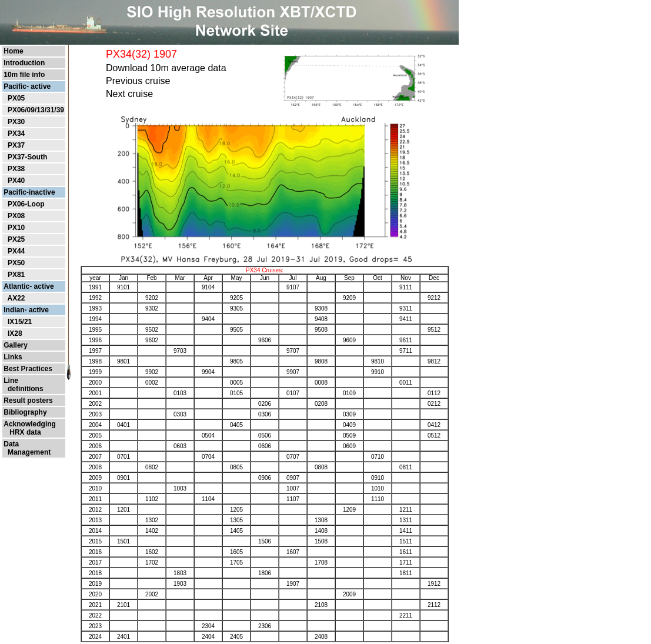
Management (27, 452)
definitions (23, 389)
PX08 (16, 216)
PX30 (16, 122)
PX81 (16, 275)
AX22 (16, 298)
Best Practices (28, 369)
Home (13, 51)
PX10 (16, 228)
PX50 (16, 263)
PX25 (16, 239)
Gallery (16, 345)
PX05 (16, 98)
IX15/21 (20, 322)
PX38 (16, 169)
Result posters (28, 401)
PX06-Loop (26, 204)
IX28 (15, 333)
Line (11, 381)
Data (11, 444)
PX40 (16, 181)
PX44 (16, 251)
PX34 (16, 134)
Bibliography (25, 412)
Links (13, 357)
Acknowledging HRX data (30, 428)
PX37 (16, 145)
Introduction (24, 63)
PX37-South (27, 157)
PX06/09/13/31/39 (36, 110)
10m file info (24, 75)
